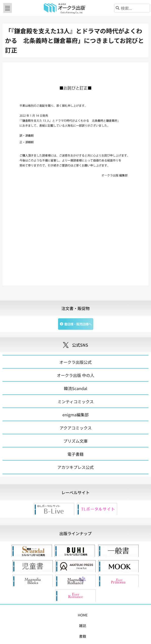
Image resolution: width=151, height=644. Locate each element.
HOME (16, 615)
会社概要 (133, 615)
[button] (8, 8)
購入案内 (78, 615)
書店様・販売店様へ (106, 615)
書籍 (41, 615)
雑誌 (29, 615)
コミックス (58, 615)
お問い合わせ (75, 626)
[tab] (75, 492)
